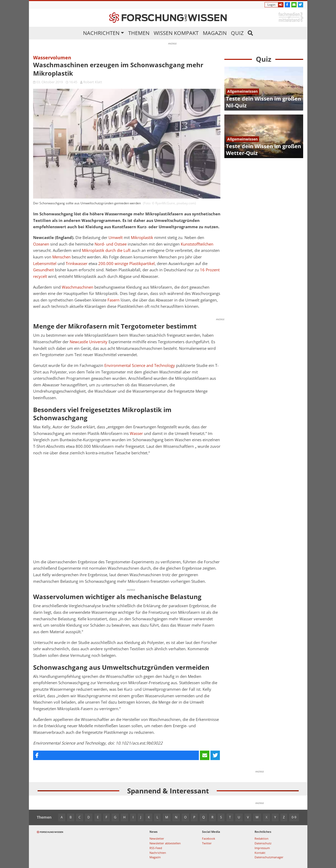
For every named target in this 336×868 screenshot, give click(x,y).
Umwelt (116, 238)
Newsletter (157, 838)
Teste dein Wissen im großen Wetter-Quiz (263, 150)
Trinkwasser (77, 264)
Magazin (215, 33)
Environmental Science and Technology (140, 365)
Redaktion (262, 838)
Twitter (207, 843)
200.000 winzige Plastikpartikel (126, 264)
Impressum (262, 848)
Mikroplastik (142, 238)
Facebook (209, 838)
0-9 (294, 817)
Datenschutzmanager (269, 857)
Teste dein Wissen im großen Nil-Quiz (263, 102)
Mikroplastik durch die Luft (106, 250)
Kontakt (260, 853)
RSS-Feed (156, 848)
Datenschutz (263, 843)
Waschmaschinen (77, 287)
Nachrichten (101, 33)
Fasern (113, 300)
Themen (139, 33)
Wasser (136, 433)
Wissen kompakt (176, 33)
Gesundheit (43, 270)
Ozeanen (41, 244)
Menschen (61, 257)
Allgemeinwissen (242, 91)
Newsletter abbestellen (165, 843)
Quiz (237, 33)
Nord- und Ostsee (111, 244)
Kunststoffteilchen (197, 244)
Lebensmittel (45, 264)
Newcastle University (89, 342)
